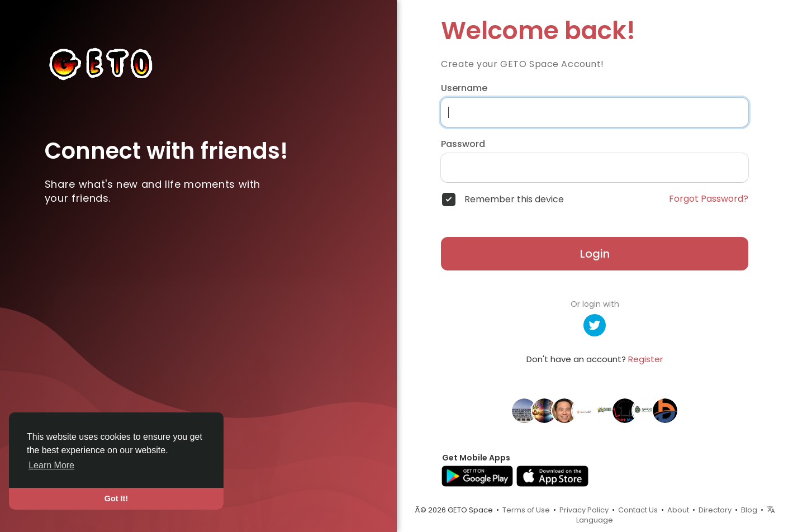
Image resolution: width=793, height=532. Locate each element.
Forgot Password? (709, 199)
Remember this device (514, 199)
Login (595, 254)
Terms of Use (526, 510)
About (678, 510)
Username (464, 88)
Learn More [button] (51, 465)
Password (463, 144)
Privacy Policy (584, 510)
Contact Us (638, 510)
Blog (749, 510)
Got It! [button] (116, 498)
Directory (715, 510)
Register (645, 359)
